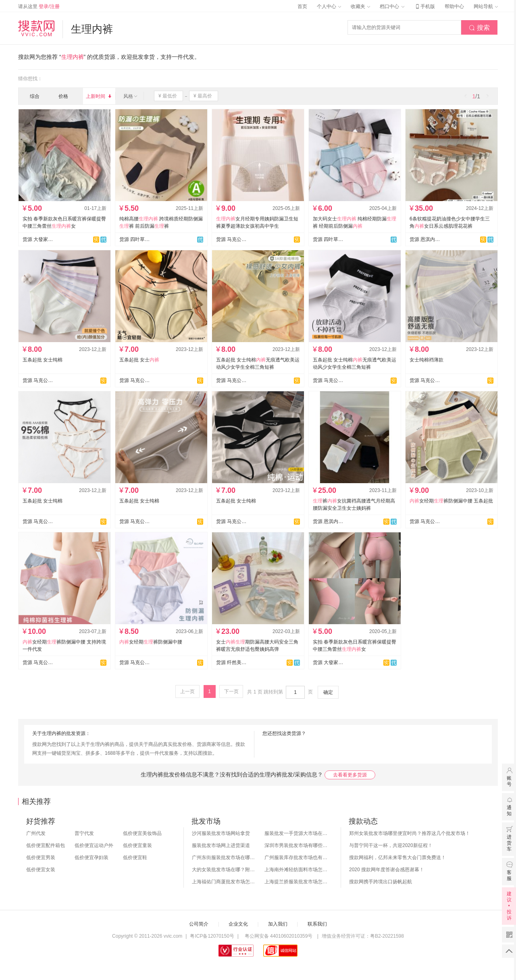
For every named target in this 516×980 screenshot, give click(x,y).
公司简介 (199, 924)
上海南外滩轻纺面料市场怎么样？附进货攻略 (297, 870)
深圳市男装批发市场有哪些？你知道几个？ (297, 845)
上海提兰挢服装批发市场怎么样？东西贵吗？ (297, 882)
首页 (302, 6)
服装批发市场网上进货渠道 (221, 845)
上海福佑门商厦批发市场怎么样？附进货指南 (224, 882)
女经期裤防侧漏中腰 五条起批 (451, 501)
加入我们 (278, 924)
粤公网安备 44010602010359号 (278, 936)
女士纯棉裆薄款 (427, 360)
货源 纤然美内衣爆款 (231, 662)
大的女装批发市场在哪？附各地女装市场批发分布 (224, 870)
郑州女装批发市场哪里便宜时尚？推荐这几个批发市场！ (410, 833)
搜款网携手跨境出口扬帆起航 (381, 882)
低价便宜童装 (137, 845)
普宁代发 (84, 833)
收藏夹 (360, 6)
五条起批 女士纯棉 (43, 360)
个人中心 (329, 6)
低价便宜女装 (41, 870)
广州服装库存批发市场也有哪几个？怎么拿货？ (297, 857)
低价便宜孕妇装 (92, 857)
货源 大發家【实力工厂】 (38, 239)
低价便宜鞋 (135, 857)
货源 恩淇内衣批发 (425, 239)
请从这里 (39, 6)
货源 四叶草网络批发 (135, 239)
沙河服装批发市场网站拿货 (221, 833)
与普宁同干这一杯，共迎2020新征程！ (391, 845)
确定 (328, 692)
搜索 (479, 28)
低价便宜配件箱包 (46, 845)
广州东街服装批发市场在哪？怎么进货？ (224, 857)
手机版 (424, 6)
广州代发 (36, 833)
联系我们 (317, 924)
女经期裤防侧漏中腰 (151, 642)
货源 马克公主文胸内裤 (231, 239)
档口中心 (392, 6)
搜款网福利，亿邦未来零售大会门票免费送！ (397, 857)
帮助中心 (454, 6)
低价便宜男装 (41, 857)
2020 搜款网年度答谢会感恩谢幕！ (387, 870)
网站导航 (486, 6)
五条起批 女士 (139, 360)
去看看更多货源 (350, 775)
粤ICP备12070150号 (212, 936)
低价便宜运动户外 (94, 845)
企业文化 (238, 924)
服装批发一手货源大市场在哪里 (297, 833)
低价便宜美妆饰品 (142, 833)
